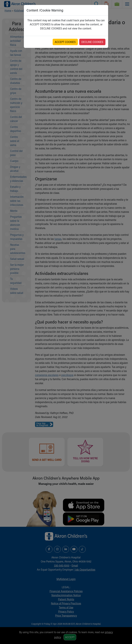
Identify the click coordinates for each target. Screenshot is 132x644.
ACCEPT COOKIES (65, 42)
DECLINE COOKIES (92, 42)
